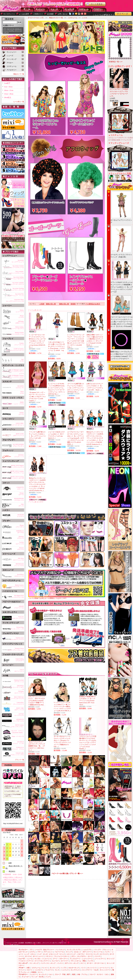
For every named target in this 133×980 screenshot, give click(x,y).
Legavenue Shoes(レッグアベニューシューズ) (15, 300)
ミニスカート (39, 970)
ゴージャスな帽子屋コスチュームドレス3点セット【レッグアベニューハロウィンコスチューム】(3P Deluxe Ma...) (76, 388)
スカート (29, 970)
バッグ (48, 977)
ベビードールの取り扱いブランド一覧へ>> (67, 874)
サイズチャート (9, 14)
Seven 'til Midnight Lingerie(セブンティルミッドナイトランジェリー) (13, 371)
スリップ (6, 31)
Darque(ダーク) (21, 494)
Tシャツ (45, 968)
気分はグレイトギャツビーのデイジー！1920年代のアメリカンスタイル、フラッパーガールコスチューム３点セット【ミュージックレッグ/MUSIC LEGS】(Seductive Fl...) (95, 438)
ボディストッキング (72, 963)
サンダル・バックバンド (43, 959)
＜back (11, 835)
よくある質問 (24, 14)
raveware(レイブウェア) (19, 715)
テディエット (48, 952)
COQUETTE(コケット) (20, 488)
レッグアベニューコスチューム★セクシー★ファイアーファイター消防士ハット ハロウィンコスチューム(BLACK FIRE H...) (62, 706)
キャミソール (98, 952)
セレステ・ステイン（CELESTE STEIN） (17, 732)
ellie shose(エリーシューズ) (18, 559)
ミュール (29, 959)
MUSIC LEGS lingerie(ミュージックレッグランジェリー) (13, 466)
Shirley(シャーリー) (20, 311)
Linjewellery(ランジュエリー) (18, 703)
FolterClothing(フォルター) (20, 660)
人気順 (42, 304)
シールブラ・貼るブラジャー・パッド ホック (50, 950)
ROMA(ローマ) (21, 414)
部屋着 (34, 972)
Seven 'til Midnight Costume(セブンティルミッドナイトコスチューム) (13, 377)
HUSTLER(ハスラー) (20, 516)
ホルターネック (74, 968)
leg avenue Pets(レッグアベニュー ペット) (15, 295)
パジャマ (97, 956)
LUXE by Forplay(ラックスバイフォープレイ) (15, 350)
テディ (40, 952)
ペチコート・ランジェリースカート (57, 956)
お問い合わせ (63, 14)
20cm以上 (8, 97)
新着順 (73, 304)
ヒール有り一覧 (19, 102)
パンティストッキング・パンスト (52, 963)
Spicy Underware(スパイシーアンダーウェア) (15, 698)
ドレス (57, 970)
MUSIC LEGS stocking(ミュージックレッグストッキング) (13, 478)
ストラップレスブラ (74, 950)
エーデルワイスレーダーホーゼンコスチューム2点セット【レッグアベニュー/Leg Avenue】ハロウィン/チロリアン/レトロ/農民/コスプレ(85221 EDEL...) (76, 438)
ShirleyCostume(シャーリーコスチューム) (16, 333)
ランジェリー (42, 10)
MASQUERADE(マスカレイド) (19, 499)
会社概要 (50, 14)
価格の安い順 (51, 304)
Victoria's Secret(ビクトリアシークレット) (16, 649)
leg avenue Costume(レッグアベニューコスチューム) (14, 267)
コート (40, 972)
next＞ (21, 835)
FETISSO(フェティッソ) (19, 456)
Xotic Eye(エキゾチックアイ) (18, 618)
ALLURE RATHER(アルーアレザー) (18, 445)
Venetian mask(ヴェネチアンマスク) (17, 639)
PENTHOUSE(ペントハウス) (19, 565)
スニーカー (55, 961)
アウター (85, 10)
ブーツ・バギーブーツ (60, 959)
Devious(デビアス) (20, 549)
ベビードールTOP (12, 943)
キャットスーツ (105, 970)
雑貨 (74, 974)
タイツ (83, 963)
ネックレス (43, 974)
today (16, 835)
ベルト (51, 974)
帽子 (69, 974)
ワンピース (49, 970)
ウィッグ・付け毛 (37, 977)
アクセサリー (99, 10)
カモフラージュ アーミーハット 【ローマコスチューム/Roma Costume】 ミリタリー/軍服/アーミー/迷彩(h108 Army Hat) (37, 701)
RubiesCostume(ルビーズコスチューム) (16, 586)
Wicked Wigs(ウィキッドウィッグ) (17, 628)
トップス (63, 968)
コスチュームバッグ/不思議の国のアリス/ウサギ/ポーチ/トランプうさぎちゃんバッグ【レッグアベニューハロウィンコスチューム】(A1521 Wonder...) (88, 742)
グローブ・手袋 (60, 974)
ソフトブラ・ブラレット (102, 950)
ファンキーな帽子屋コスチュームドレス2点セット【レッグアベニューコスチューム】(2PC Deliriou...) (37, 436)
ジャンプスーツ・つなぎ (90, 970)
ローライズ (104, 954)
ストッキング (71, 10)
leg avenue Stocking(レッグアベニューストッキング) (14, 289)
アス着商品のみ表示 (93, 304)
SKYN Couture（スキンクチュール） (17, 726)
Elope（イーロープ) (18, 736)
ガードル (28, 956)
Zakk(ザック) (21, 505)
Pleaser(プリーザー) (20, 526)
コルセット (18, 29)
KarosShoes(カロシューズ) (19, 575)
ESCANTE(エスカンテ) (20, 387)
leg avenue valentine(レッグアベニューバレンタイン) (14, 284)
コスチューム (36, 968)
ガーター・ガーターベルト (96, 963)
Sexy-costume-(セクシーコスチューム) (16, 272)
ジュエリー (33, 974)
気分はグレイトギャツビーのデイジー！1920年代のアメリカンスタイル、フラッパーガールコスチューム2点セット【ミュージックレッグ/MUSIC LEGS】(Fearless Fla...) (37, 484)
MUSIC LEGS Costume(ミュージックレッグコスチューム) (13, 472)
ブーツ (17, 31)
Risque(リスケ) (21, 317)
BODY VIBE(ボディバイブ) (19, 709)
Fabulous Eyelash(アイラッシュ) (19, 681)
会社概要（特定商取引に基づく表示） (30, 943)
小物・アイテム (82, 974)
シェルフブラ (87, 950)
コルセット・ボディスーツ (83, 952)
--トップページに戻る (27, 10)
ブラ (5, 29)
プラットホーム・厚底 (78, 961)
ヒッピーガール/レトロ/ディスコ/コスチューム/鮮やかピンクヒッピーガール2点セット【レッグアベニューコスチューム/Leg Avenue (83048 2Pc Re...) (37, 341)
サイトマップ (47, 943)
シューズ (56, 10)
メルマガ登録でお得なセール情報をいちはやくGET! (67, 597)
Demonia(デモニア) (20, 537)
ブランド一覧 (19, 760)
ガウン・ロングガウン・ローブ (82, 956)
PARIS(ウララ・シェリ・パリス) (16, 403)
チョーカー (26, 977)
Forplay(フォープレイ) (19, 344)
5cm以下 (7, 83)
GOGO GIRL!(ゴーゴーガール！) (18, 424)
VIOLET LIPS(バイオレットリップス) (16, 754)
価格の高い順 (64, 304)
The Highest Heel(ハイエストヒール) (18, 596)
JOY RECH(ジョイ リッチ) (18, 743)
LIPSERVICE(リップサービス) (18, 720)
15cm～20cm (9, 94)
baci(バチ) (22, 360)
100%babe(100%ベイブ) (20, 322)
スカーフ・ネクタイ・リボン (99, 974)
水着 (28, 968)
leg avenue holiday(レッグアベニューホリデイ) (15, 278)
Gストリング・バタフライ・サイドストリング (83, 954)
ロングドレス (75, 970)
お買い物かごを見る (95, 4)
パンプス (90, 961)
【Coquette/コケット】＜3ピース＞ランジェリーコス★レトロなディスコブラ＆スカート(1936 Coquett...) (37, 396)
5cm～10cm (8, 87)
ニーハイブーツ (100, 959)
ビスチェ (12, 31)
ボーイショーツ (38, 956)
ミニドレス (65, 970)
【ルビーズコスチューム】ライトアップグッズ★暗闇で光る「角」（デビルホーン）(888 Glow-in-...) (37, 746)
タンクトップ (54, 968)
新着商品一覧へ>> (116, 62)
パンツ (83, 968)
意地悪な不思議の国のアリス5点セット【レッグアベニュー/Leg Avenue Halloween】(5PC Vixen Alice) (88, 700)
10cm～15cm (9, 90)
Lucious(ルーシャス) (20, 543)
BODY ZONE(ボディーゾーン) (18, 435)
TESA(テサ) (22, 392)
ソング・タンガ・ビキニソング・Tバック (51, 954)
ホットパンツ (92, 968)
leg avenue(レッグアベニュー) (18, 261)
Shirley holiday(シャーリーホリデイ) (17, 328)
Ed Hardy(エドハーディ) (19, 692)
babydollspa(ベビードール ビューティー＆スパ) (14, 687)
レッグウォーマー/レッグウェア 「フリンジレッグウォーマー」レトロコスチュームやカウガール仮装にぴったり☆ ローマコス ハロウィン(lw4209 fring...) (76, 341)
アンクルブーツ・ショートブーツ (81, 959)
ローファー (65, 961)
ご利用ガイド (38, 14)
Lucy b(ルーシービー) (19, 670)
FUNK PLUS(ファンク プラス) (18, 748)
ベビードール (10, 29)
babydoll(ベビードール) (19, 607)
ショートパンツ (103, 968)
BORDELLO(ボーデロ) (20, 532)
